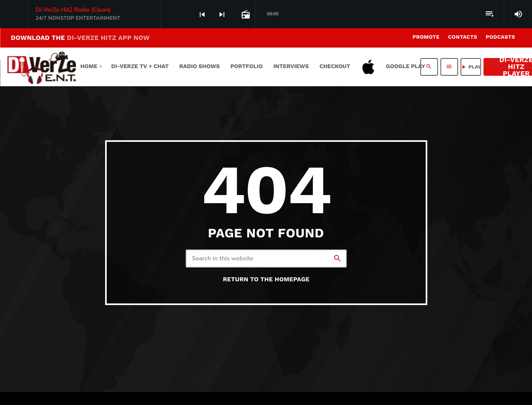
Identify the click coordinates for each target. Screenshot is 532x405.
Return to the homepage (266, 279)
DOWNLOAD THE (80, 38)
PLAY (471, 67)
